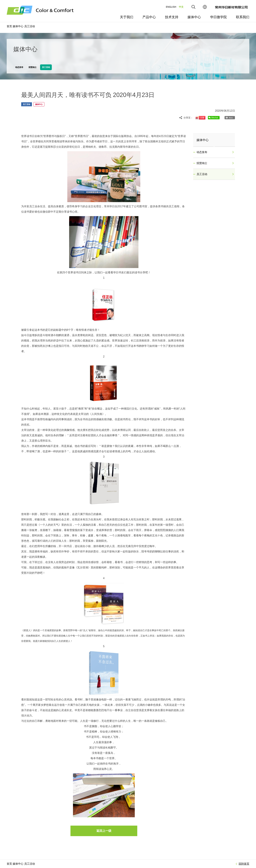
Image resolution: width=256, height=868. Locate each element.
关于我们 (127, 17)
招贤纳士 (215, 163)
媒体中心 (194, 17)
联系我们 (243, 17)
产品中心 (149, 17)
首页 (9, 26)
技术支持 (172, 17)
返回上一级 (104, 831)
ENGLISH (171, 7)
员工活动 (30, 26)
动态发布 (215, 152)
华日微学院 (218, 17)
